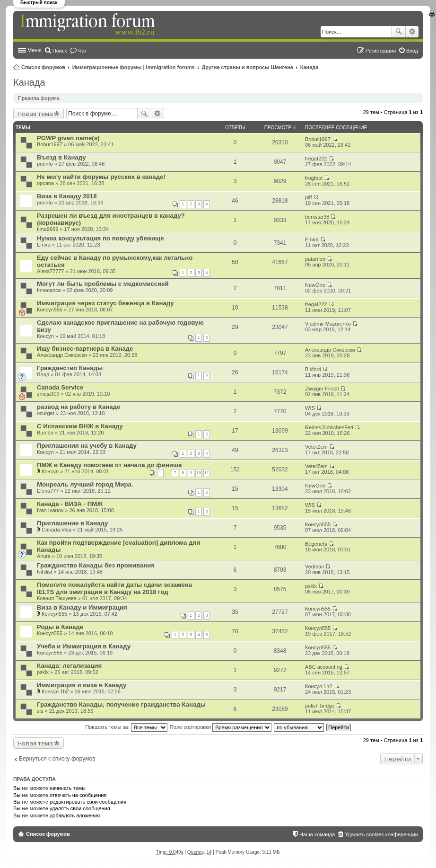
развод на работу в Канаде (78, 407)
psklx (311, 586)
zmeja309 (48, 394)
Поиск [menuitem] (60, 51)
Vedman (314, 567)
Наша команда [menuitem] (317, 834)
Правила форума (39, 98)
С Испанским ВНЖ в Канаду (80, 426)
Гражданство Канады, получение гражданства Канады (121, 704)
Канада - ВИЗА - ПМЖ (70, 504)
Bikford (313, 369)
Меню (35, 50)
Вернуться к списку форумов (57, 759)
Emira (44, 245)
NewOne (315, 285)
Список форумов (43, 67)
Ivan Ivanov (50, 510)
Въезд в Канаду (61, 157)
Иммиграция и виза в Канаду (82, 685)
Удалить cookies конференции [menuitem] (381, 834)
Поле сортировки (221, 727)
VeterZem (316, 447)
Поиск (399, 32)
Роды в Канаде (60, 627)
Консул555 (50, 310)
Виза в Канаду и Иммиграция (82, 607)
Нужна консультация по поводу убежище (100, 238)
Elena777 (48, 491)
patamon (315, 259)
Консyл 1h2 (55, 691)
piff (308, 197)
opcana (45, 183)
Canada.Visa (57, 530)
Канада (310, 67)
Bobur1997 (50, 144)
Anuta (44, 556)
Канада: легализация (69, 666)
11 (207, 473)
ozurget (46, 413)
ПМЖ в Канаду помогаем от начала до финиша (109, 465)
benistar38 (317, 217)
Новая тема (35, 114)
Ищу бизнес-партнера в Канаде (85, 349)
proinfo (45, 164)
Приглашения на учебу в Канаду (87, 446)
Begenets (316, 544)
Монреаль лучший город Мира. (85, 484)
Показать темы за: (126, 727)
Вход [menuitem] (412, 51)
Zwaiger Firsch (322, 389)
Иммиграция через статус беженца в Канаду (105, 303)
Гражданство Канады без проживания (96, 565)
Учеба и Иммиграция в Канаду (84, 646)
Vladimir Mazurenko (328, 324)
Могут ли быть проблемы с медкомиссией (103, 284)
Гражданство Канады (70, 368)
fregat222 (316, 159)
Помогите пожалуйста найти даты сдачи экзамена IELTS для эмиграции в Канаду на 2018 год (114, 588)
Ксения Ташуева (57, 598)
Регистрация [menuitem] (381, 51)
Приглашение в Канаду (72, 523)
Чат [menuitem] (82, 51)
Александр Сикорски (62, 355)
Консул (45, 336)
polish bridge (320, 706)
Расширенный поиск (412, 32)
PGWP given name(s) (68, 138)
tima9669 (48, 229)
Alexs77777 (51, 271)
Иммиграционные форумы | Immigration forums (134, 67)
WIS (310, 408)
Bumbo (45, 433)
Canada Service (60, 387)
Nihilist (44, 572)
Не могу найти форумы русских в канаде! (101, 177)
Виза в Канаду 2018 (67, 196)
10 (199, 473)
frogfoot (314, 178)
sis (40, 711)
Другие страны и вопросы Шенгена (248, 67)
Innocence (49, 290)
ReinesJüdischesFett (329, 427)
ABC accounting (324, 667)
